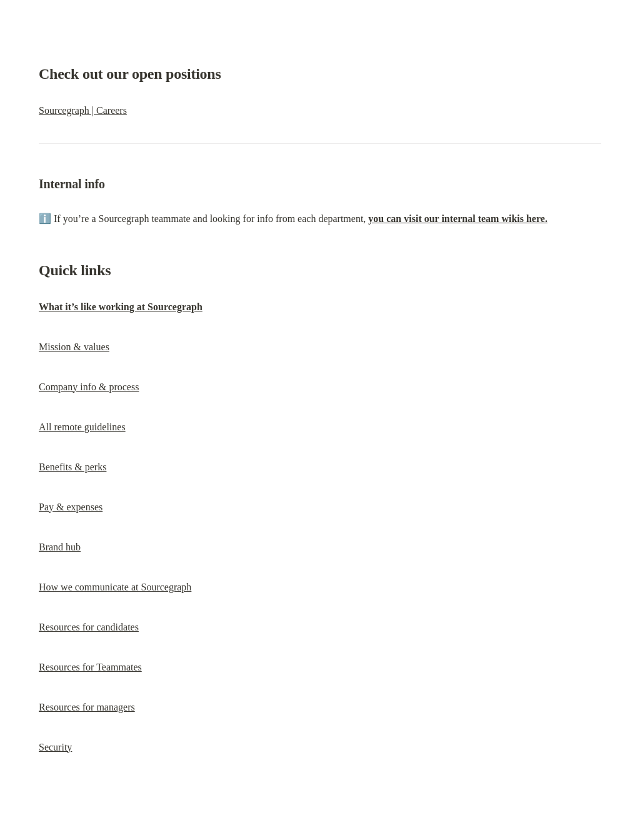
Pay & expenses (71, 507)
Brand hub (60, 547)
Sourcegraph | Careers (83, 110)
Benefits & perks (72, 467)
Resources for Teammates (90, 667)
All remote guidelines (82, 427)
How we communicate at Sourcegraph (115, 587)
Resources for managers (87, 707)
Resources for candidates (89, 627)
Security (55, 747)
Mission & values (74, 347)
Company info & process (89, 387)
